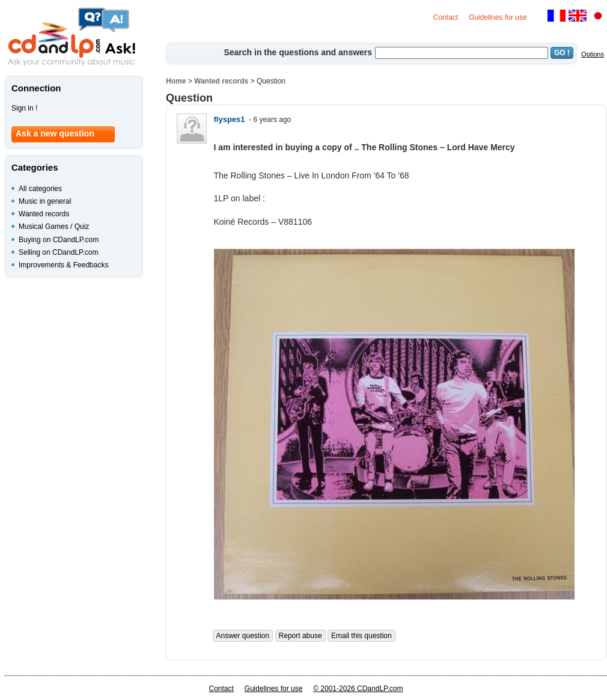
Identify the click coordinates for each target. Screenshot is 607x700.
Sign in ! (24, 108)
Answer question (243, 636)
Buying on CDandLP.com (59, 240)
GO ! (562, 53)
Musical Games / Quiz (54, 227)
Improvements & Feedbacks (63, 265)
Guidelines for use (498, 17)
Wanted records (221, 81)
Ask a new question (55, 133)
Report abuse (300, 636)
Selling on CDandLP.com (59, 252)
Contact (446, 17)
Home (176, 81)
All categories (40, 189)
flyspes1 (230, 119)
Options (593, 54)
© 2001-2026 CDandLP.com (358, 689)
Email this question (361, 636)
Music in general (45, 201)
